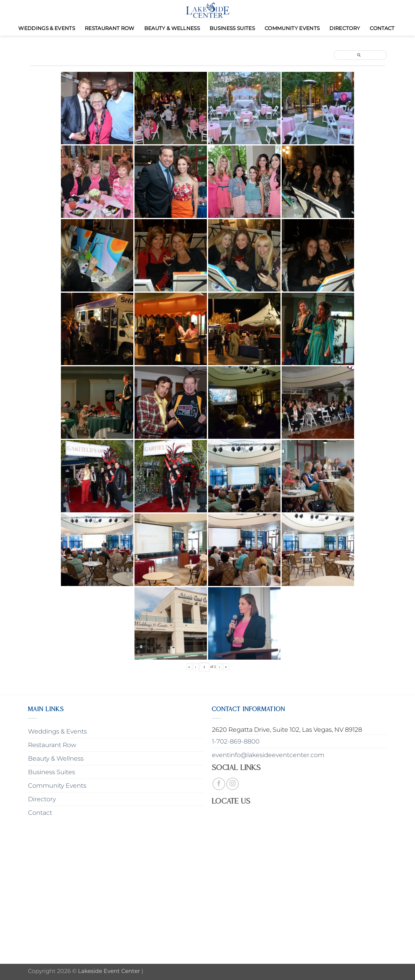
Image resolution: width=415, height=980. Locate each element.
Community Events (292, 28)
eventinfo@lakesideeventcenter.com (268, 755)
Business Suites (232, 28)
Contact (382, 28)
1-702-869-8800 (236, 741)
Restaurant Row (110, 28)
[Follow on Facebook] (219, 784)
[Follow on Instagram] (233, 784)
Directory (345, 28)
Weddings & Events (47, 28)
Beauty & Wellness (172, 28)
